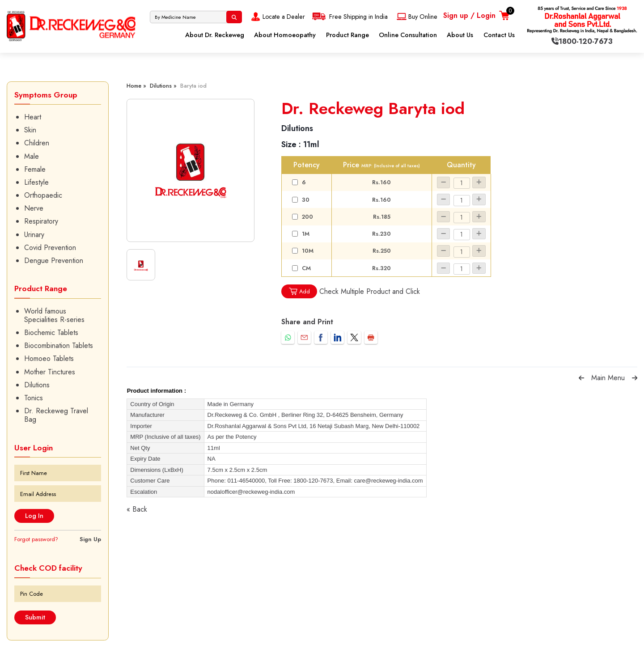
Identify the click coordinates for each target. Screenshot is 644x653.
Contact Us (499, 35)
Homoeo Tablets (49, 358)
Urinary (34, 235)
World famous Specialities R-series (54, 315)
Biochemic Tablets (51, 333)
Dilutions (37, 385)
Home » (136, 86)
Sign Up (90, 539)
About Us (460, 35)
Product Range (347, 35)
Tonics (34, 398)
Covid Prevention (50, 248)
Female (35, 169)
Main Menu (608, 378)
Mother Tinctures (50, 372)
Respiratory (41, 221)
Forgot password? (36, 539)
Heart (33, 117)
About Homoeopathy (285, 35)
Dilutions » (163, 86)
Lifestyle (36, 182)
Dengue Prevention (54, 261)
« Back (137, 509)
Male (32, 156)
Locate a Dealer (277, 17)
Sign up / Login (469, 15)
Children (37, 143)
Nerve (34, 208)
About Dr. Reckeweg (215, 35)
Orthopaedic (43, 195)
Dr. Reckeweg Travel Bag (56, 415)
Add (299, 291)
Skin (30, 130)
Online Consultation (408, 35)
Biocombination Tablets (59, 346)
